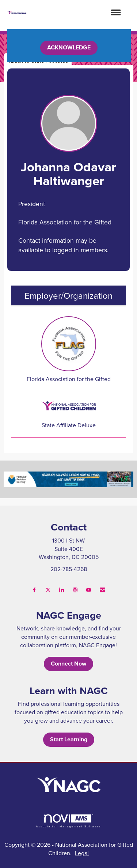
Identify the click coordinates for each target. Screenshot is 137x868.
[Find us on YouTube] (89, 590)
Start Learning (69, 739)
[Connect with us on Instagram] (75, 590)
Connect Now (68, 664)
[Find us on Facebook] (35, 590)
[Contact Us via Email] (102, 590)
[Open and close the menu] (77, 13)
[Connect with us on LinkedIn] (62, 590)
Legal (82, 853)
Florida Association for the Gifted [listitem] (69, 350)
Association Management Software (68, 821)
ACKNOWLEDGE (69, 47)
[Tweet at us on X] (48, 590)
